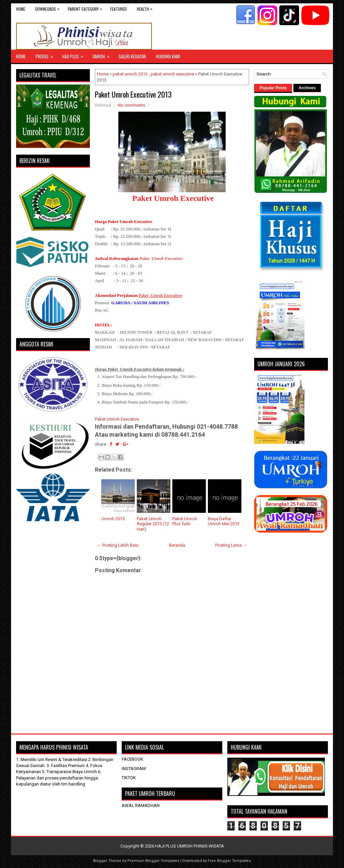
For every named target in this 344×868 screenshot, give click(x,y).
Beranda (177, 545)
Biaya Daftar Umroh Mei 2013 (224, 521)
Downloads (49, 8)
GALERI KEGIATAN (132, 56)
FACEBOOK (132, 759)
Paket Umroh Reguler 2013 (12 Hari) (153, 524)
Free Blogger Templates (229, 861)
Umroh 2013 (113, 519)
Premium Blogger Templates (153, 861)
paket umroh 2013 (130, 74)
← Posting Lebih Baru (118, 545)
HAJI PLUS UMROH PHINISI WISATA (190, 846)
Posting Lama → (231, 545)
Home (21, 9)
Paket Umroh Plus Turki (185, 521)
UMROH (103, 55)
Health (146, 8)
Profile (46, 55)
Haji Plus (75, 55)
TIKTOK (129, 778)
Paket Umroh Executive (173, 198)
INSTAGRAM (134, 769)
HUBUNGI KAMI (168, 56)
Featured (119, 9)
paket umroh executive (172, 74)
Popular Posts (273, 88)
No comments (131, 105)
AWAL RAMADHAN (141, 805)
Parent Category (87, 8)
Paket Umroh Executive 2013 (133, 94)
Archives (307, 88)
